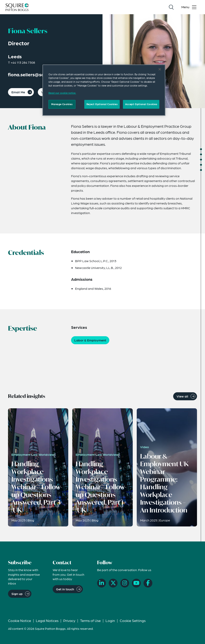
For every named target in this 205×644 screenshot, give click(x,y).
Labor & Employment (90, 340)
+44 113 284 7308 (23, 62)
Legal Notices (47, 620)
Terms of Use (90, 620)
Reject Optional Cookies (102, 104)
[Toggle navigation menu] (190, 7)
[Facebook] (148, 583)
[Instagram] (125, 583)
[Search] (171, 7)
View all (182, 396)
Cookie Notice (20, 620)
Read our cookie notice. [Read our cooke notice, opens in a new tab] (62, 93)
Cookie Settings (133, 620)
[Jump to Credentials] (201, 154)
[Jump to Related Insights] (201, 165)
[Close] (160, 69)
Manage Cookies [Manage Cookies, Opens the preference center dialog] (62, 104)
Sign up (17, 594)
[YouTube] (136, 583)
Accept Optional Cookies (141, 104)
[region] (104, 90)
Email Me (18, 92)
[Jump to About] (201, 149)
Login (110, 620)
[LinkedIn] (101, 583)
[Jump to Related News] (201, 170)
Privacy (69, 620)
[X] (113, 583)
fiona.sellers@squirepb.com (38, 74)
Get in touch (65, 589)
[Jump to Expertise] (201, 160)
